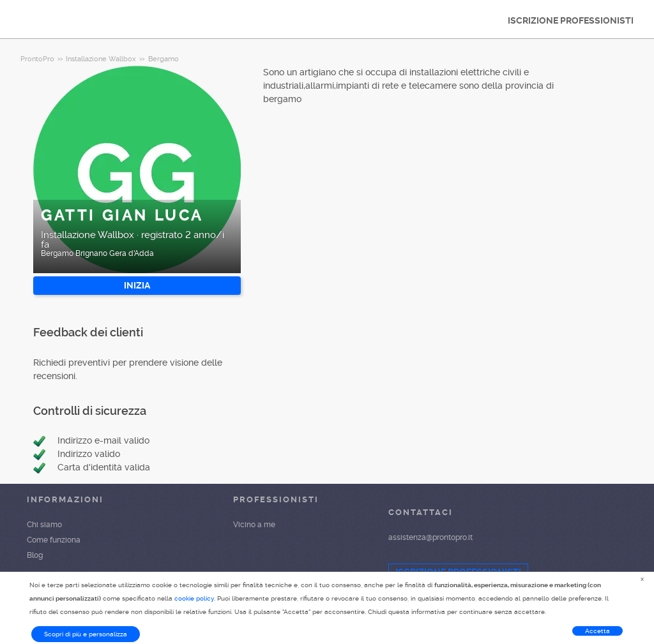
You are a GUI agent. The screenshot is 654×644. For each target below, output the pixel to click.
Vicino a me (254, 525)
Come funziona (54, 540)
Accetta (597, 631)
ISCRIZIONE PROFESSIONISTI (571, 20)
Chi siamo (44, 525)
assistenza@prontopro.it (430, 537)
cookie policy (194, 598)
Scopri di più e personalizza (86, 634)
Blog (35, 555)
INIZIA (137, 285)
